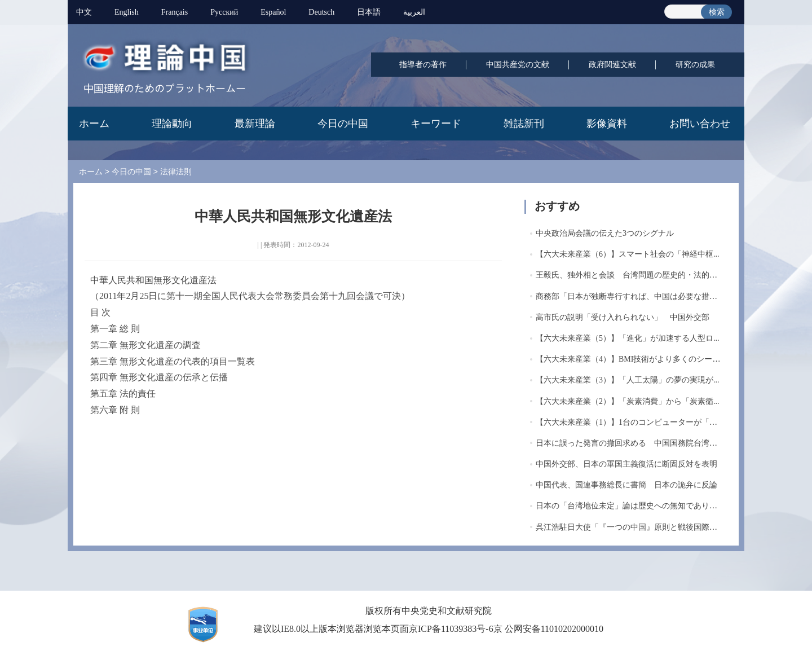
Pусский (224, 12)
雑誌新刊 (524, 124)
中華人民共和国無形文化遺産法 (153, 280)
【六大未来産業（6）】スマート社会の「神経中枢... (628, 254)
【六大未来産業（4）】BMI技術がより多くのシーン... (631, 359)
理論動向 (172, 124)
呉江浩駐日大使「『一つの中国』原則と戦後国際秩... (630, 527)
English (127, 12)
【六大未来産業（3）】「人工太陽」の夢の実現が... (628, 380)
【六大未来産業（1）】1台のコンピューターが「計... (630, 422)
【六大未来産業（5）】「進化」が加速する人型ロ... (628, 338)
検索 (717, 12)
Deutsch (321, 12)
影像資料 (607, 124)
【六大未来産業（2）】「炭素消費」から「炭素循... (628, 401)
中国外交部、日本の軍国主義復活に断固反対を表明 (626, 464)
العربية (414, 12)
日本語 (369, 12)
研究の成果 (695, 65)
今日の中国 (343, 124)
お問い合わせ (700, 124)
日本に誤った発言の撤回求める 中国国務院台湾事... (630, 443)
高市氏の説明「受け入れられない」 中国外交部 (623, 317)
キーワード (436, 124)
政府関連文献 (612, 65)
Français (175, 12)
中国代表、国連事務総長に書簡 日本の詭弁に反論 (626, 485)
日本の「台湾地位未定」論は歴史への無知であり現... (630, 506)
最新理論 (255, 124)
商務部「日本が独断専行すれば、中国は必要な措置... (630, 296)
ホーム (94, 124)
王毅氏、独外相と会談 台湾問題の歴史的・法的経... (630, 275)
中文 (84, 12)
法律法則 (176, 172)
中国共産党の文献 (518, 65)
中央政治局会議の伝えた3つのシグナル (605, 233)
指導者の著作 (423, 65)
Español (273, 12)
